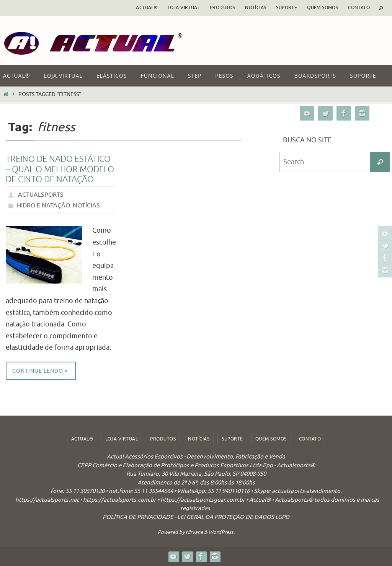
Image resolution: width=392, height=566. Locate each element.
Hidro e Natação (43, 206)
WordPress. (222, 532)
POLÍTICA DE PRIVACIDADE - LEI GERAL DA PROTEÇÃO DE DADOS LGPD (196, 517)
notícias (86, 206)
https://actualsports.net (47, 500)
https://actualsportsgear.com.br (203, 500)
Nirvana (194, 532)
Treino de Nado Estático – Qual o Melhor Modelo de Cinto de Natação (60, 169)
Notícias (256, 8)
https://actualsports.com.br (120, 500)
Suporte (287, 8)
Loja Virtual (184, 8)
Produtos (222, 8)
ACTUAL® (147, 8)
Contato (359, 8)
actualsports (41, 195)
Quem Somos (323, 8)
